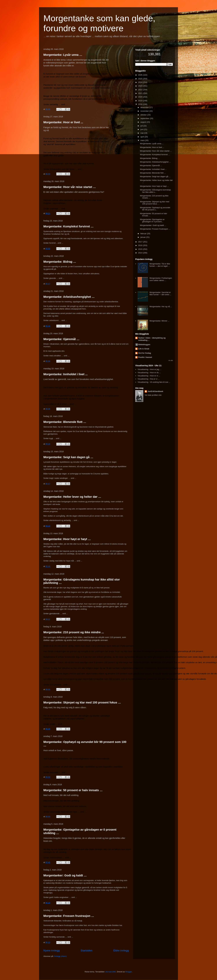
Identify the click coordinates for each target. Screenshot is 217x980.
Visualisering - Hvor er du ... (149, 373)
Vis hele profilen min (153, 395)
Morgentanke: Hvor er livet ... (63, 122)
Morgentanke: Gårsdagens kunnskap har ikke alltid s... (155, 191)
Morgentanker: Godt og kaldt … (65, 875)
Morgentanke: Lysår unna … (63, 55)
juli (142, 126)
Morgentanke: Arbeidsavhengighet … (69, 297)
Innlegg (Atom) (60, 956)
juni (142, 129)
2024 (141, 82)
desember (145, 107)
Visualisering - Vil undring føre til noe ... (154, 382)
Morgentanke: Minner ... (159, 321)
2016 (141, 245)
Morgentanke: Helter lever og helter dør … (72, 497)
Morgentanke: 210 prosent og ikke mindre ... (74, 632)
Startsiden (87, 951)
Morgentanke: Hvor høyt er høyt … (67, 539)
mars (143, 140)
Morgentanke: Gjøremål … (61, 339)
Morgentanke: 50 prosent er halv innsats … (73, 790)
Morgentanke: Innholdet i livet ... (66, 374)
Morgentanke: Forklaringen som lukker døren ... (161, 279)
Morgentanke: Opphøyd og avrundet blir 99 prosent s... (155, 209)
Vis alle (171, 360)
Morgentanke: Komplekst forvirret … (68, 226)
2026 (141, 75)
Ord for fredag (145, 353)
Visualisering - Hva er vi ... (149, 379)
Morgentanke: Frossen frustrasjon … (69, 916)
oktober (144, 115)
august (144, 122)
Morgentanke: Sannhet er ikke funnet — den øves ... (160, 294)
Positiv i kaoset (145, 357)
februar (144, 234)
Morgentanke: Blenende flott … (65, 422)
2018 (141, 104)
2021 (141, 93)
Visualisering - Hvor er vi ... (149, 376)
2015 (141, 249)
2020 (141, 97)
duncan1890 (111, 972)
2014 (141, 253)
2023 (141, 86)
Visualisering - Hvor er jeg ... (149, 369)
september (145, 118)
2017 (141, 242)
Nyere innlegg (52, 951)
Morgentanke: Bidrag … (60, 262)
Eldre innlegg (121, 951)
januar (143, 237)
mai (142, 133)
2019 (141, 101)
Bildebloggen (144, 345)
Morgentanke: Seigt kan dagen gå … (68, 457)
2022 (141, 90)
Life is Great (144, 349)
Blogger (129, 972)
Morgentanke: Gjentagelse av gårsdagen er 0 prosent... (152, 221)
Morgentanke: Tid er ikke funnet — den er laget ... (160, 265)
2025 (141, 79)
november (145, 111)
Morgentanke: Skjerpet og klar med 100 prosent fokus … (82, 702)
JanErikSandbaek (155, 391)
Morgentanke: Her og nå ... (161, 307)
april (142, 137)
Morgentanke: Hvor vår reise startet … (70, 187)
